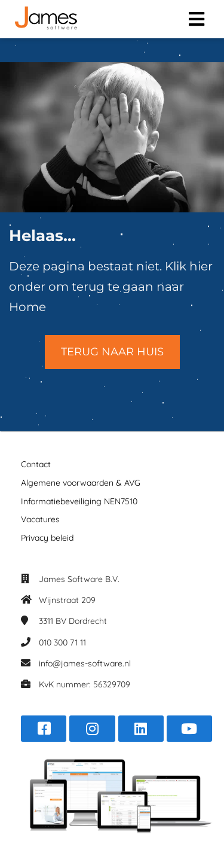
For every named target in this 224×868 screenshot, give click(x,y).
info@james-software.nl (85, 663)
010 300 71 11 (62, 642)
